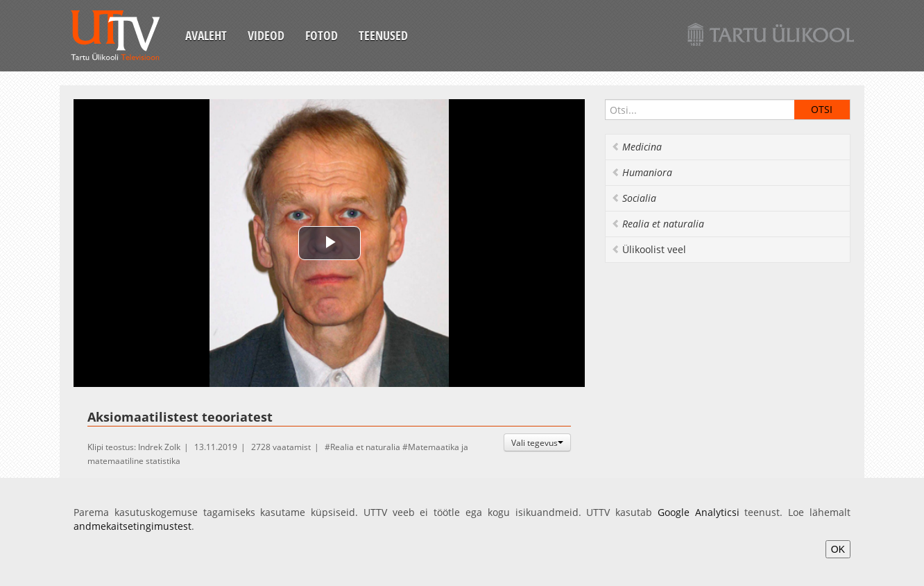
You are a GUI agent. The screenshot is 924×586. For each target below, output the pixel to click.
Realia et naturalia (365, 447)
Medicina (636, 147)
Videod (266, 35)
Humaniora (642, 172)
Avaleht (206, 35)
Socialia (634, 198)
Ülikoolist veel (649, 249)
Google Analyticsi (699, 512)
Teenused (383, 35)
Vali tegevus (537, 442)
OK (838, 549)
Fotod (322, 35)
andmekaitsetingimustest (132, 526)
